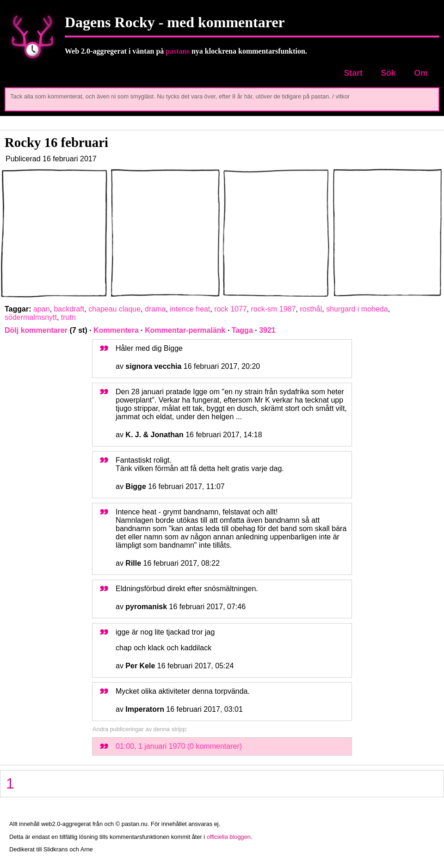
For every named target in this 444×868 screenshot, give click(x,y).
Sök (388, 73)
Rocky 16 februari (56, 142)
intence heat (190, 309)
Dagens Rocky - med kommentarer (175, 22)
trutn (68, 317)
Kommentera (116, 330)
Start (353, 73)
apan (42, 309)
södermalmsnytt (31, 317)
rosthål (311, 309)
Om (421, 73)
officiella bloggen (229, 837)
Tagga (242, 330)
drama (155, 309)
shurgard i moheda (357, 309)
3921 (267, 330)
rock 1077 (230, 309)
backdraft (69, 309)
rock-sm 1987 (273, 309)
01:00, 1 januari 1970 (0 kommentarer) (179, 746)
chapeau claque (114, 309)
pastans (178, 51)
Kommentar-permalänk (185, 330)
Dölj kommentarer (36, 330)
